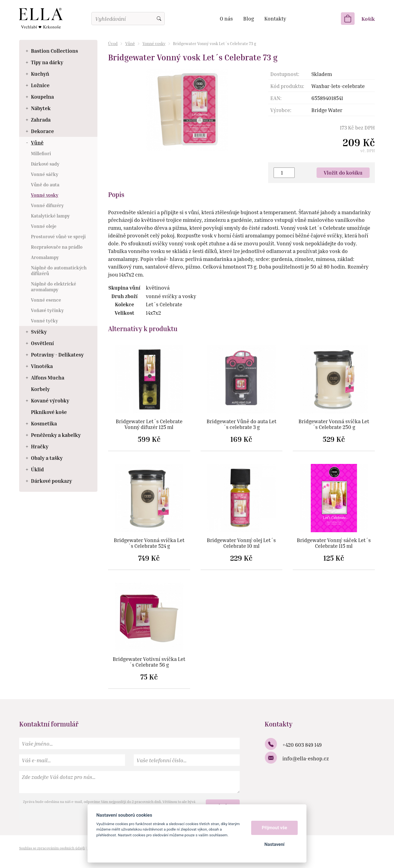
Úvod (113, 43)
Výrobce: (281, 110)
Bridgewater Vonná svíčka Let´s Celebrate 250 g (334, 424)
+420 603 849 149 (302, 745)
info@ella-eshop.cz (306, 758)
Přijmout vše (275, 828)
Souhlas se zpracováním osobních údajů (52, 848)
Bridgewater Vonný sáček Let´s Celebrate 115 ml (334, 543)
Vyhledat (159, 19)
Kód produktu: (287, 86)
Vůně (130, 43)
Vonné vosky (154, 43)
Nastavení (274, 844)
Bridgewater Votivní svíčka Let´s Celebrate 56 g (149, 662)
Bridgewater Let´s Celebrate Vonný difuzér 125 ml (149, 424)
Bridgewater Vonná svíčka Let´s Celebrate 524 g (149, 543)
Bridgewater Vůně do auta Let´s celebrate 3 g (241, 424)
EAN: (276, 98)
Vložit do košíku (343, 173)
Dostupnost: (285, 74)
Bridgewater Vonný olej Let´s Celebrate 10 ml (241, 543)
